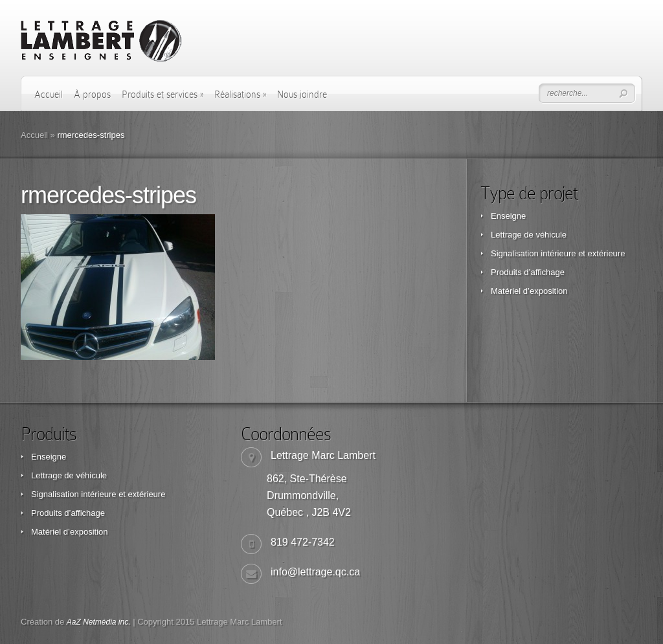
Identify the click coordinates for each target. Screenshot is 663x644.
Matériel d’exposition (529, 291)
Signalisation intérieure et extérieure (558, 253)
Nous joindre (302, 94)
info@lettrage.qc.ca (315, 572)
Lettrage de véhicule (529, 235)
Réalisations (240, 94)
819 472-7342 (303, 542)
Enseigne (508, 216)
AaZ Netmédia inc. (99, 622)
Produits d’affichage (528, 272)
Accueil (49, 94)
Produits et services (163, 94)
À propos (92, 94)
